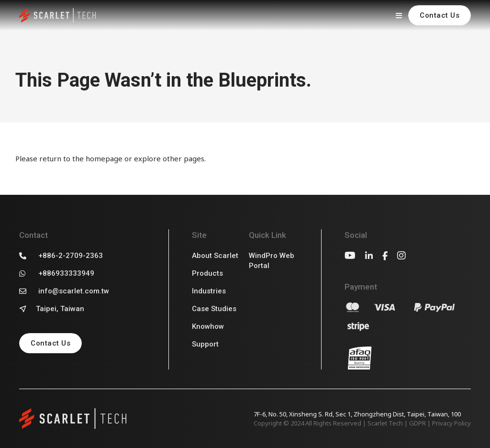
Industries (209, 291)
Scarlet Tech (385, 423)
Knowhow (208, 326)
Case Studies (214, 309)
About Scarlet (215, 256)
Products (207, 273)
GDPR (418, 423)
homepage (104, 158)
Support (205, 344)
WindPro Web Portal (272, 261)
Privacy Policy (451, 423)
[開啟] (399, 15)
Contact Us (440, 15)
